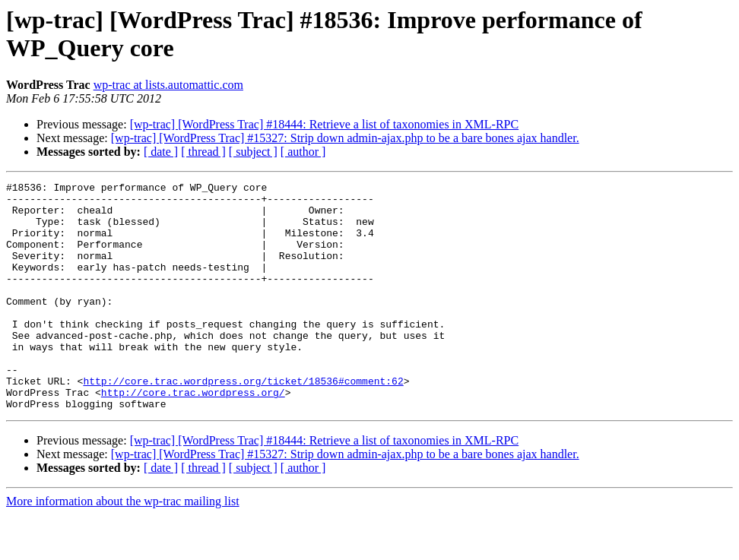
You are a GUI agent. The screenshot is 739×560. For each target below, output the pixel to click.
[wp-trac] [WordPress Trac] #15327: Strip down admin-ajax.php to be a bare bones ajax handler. (345, 138)
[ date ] (161, 152)
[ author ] (303, 152)
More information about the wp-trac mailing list (123, 547)
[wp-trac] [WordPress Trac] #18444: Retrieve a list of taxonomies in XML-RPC (325, 124)
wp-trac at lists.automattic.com (168, 85)
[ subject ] (253, 152)
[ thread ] (203, 152)
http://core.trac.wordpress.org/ (193, 435)
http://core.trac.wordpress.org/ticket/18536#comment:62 (243, 422)
